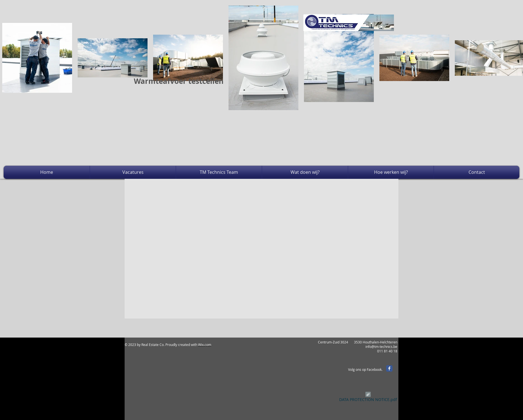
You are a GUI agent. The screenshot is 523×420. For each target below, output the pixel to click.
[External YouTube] (254, 155)
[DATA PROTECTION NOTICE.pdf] (368, 398)
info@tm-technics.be (381, 347)
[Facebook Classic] (389, 368)
